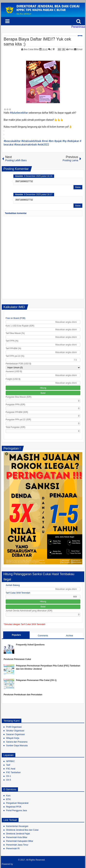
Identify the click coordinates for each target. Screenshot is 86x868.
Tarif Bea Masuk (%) (15, 333)
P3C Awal (11, 769)
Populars (16, 635)
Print (70, 49)
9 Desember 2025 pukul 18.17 (38, 194)
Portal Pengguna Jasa (17, 810)
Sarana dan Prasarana (17, 742)
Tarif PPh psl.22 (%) (15, 356)
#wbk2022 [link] (43, 145)
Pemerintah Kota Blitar (17, 837)
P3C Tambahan (13, 772)
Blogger (17, 864)
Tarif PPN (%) (12, 341)
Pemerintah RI (13, 849)
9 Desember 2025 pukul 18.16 (38, 176)
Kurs (8, 796)
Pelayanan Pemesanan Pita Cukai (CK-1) (36, 680)
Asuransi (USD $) (14, 371)
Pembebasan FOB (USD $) (18, 364)
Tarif (8, 765)
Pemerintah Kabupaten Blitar (20, 841)
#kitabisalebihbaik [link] (31, 141)
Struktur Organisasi (15, 731)
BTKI (9, 799)
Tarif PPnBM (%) (13, 348)
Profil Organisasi (14, 727)
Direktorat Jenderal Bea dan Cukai (22, 830)
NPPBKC (10, 761)
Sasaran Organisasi (15, 734)
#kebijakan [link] (73, 141)
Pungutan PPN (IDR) (15, 405)
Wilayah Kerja (13, 738)
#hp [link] (64, 141)
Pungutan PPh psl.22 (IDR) (18, 420)
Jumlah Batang (13, 585)
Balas (78, 187)
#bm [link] (51, 141)
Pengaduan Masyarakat (17, 803)
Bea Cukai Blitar (31, 49)
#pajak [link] (58, 141)
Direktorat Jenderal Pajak (18, 834)
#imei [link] (45, 141)
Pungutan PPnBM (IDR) (17, 412)
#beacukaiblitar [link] (12, 141)
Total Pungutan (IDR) (16, 427)
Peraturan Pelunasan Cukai (17, 659)
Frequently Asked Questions (30, 645)
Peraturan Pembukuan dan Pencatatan (23, 695)
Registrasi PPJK (14, 807)
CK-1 (9, 776)
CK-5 (9, 780)
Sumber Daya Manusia (17, 746)
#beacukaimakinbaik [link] (25, 145)
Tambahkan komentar (16, 213)
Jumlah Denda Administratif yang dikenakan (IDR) (29, 611)
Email (78, 49)
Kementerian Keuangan (17, 826)
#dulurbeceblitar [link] (19, 113)
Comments (43, 636)
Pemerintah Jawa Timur (17, 845)
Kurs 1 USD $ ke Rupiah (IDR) (20, 326)
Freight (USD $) (13, 379)
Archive (69, 636)
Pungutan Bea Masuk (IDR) (19, 397)
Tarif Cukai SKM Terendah (18, 593)
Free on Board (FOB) (16, 318)
